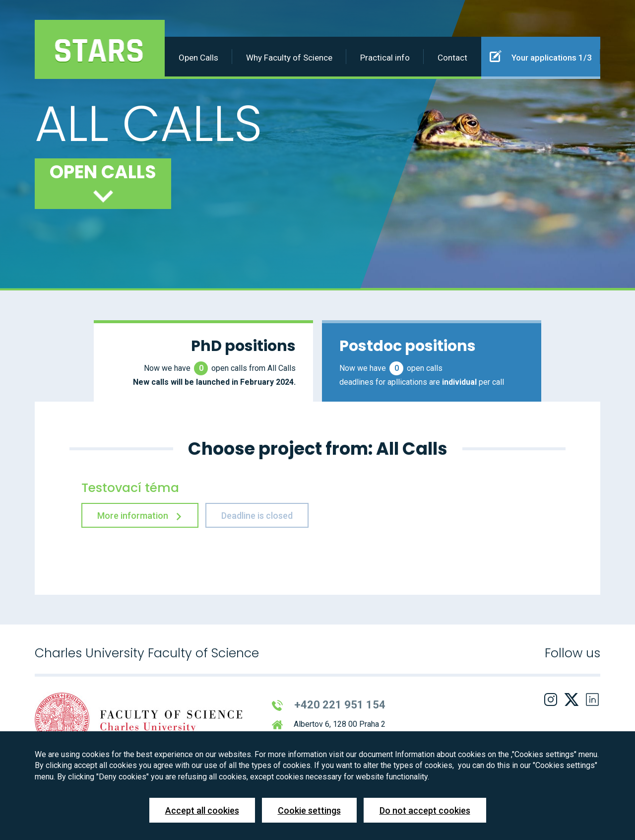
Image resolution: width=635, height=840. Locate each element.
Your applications (541, 56)
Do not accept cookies (425, 810)
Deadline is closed (257, 516)
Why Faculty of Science (289, 58)
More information (140, 516)
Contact (452, 58)
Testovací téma (130, 488)
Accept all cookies (202, 810)
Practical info (385, 58)
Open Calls (198, 58)
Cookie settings (309, 810)
